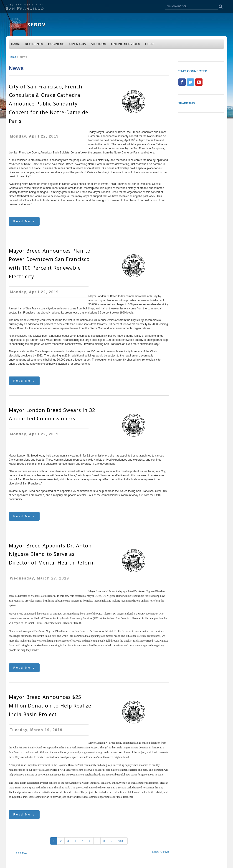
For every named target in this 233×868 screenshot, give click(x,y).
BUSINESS (56, 44)
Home (16, 44)
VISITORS (99, 44)
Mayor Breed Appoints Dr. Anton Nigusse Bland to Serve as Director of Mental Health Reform (52, 554)
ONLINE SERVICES (126, 44)
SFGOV (37, 24)
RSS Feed (22, 853)
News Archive (161, 852)
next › (121, 841)
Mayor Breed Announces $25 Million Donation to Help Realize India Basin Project (50, 706)
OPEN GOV (78, 44)
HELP (149, 44)
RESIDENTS (34, 44)
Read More (24, 221)
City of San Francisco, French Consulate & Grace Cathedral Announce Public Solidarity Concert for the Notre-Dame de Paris (49, 104)
